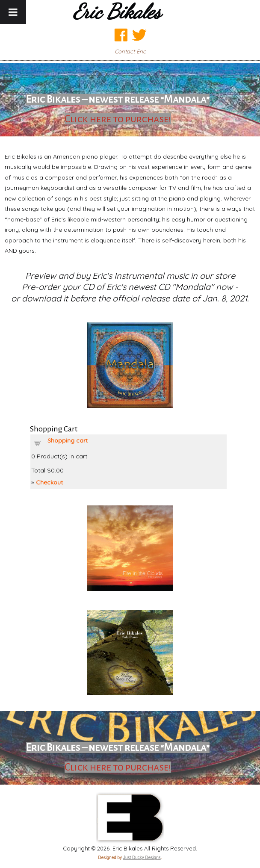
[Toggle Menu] (13, 12)
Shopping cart (68, 440)
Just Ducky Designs (142, 858)
